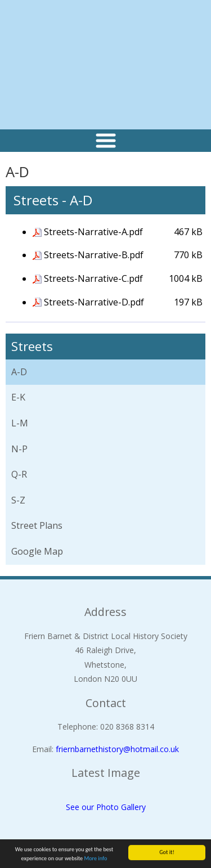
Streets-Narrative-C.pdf (93, 278)
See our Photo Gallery (106, 807)
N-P (19, 449)
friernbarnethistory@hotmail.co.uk (117, 749)
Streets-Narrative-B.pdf (94, 255)
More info (96, 859)
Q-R (19, 474)
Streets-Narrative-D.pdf (94, 302)
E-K (18, 397)
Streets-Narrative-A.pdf (93, 232)
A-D (19, 372)
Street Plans (37, 525)
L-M (20, 423)
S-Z (18, 500)
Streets (32, 346)
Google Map (37, 551)
